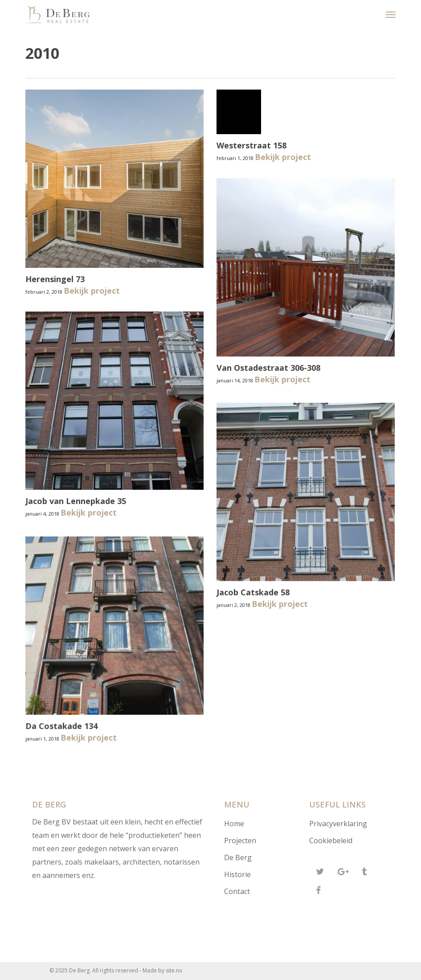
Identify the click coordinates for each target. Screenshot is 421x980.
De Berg (238, 857)
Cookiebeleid (331, 841)
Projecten (240, 841)
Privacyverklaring (338, 824)
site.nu (174, 970)
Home (234, 824)
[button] (391, 14)
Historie (237, 874)
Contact (237, 891)
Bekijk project (92, 291)
